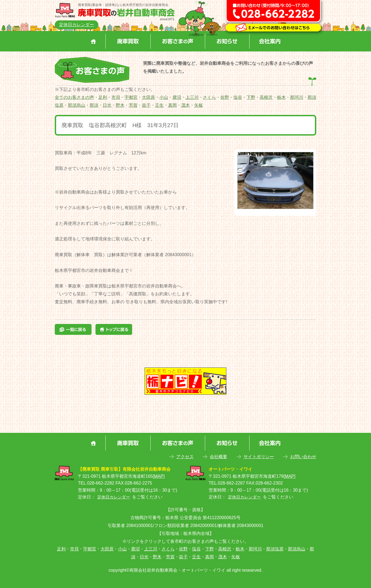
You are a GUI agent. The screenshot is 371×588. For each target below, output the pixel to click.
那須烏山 (77, 105)
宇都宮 (131, 97)
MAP (159, 476)
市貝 (116, 97)
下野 (251, 97)
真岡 (172, 105)
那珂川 (297, 97)
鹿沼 (177, 97)
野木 (120, 105)
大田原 (148, 97)
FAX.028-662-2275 (134, 483)
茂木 (185, 105)
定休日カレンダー (77, 25)
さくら (209, 97)
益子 (146, 105)
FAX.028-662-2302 (264, 483)
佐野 (225, 97)
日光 (107, 105)
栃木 (281, 97)
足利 (103, 97)
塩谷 (238, 97)
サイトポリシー (259, 457)
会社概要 (218, 457)
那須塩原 (275, 549)
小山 (164, 97)
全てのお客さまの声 (74, 97)
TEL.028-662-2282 (96, 483)
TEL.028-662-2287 (227, 483)
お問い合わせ (303, 457)
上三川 (192, 97)
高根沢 (266, 97)
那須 (94, 105)
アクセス (185, 457)
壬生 (159, 105)
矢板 (199, 105)
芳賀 (133, 105)
